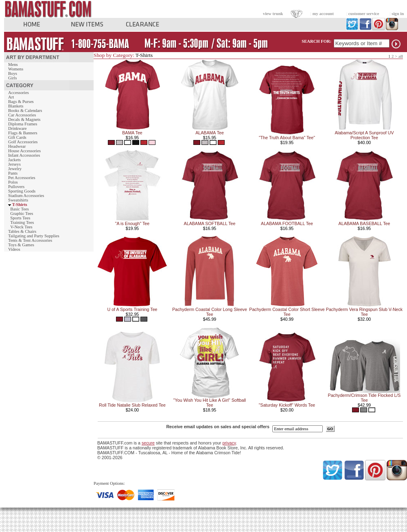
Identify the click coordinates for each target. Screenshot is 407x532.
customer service (364, 14)
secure (148, 443)
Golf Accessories (23, 142)
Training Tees (22, 222)
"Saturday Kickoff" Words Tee (287, 405)
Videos (14, 249)
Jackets (14, 160)
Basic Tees (20, 209)
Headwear (17, 146)
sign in (398, 14)
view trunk (273, 14)
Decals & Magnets (24, 119)
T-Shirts (20, 205)
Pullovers (16, 187)
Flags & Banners (23, 133)
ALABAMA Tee (210, 133)
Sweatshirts (18, 200)
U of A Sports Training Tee (132, 309)
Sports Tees (20, 218)
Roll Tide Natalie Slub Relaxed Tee (132, 405)
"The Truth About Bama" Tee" (287, 138)
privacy (229, 443)
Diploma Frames (23, 124)
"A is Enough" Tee (132, 223)
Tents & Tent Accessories (30, 240)
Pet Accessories (22, 178)
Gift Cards (17, 137)
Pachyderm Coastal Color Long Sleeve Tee (210, 312)
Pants (13, 173)
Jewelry (15, 169)
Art (11, 97)
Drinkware (18, 128)
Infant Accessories (24, 155)
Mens (13, 65)
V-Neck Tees (21, 227)
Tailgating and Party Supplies (34, 236)
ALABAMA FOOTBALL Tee (287, 223)
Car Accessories (22, 115)
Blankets (16, 106)
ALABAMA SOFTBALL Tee (210, 223)
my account (323, 14)
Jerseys (14, 164)
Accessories (19, 93)
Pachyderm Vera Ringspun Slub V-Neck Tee (364, 312)
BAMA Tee (132, 133)
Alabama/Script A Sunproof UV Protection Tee (364, 135)
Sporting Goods (22, 191)
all (401, 56)
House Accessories (24, 151)
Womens (16, 69)
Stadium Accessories (26, 196)
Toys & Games (21, 245)
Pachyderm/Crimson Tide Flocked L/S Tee (364, 398)
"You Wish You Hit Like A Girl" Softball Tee (210, 403)
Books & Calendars (25, 111)
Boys (13, 73)
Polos (13, 182)
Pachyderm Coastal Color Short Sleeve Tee (287, 312)
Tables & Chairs (22, 231)
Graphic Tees (22, 213)
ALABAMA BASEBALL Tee (364, 223)
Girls (12, 78)
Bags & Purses (21, 102)
